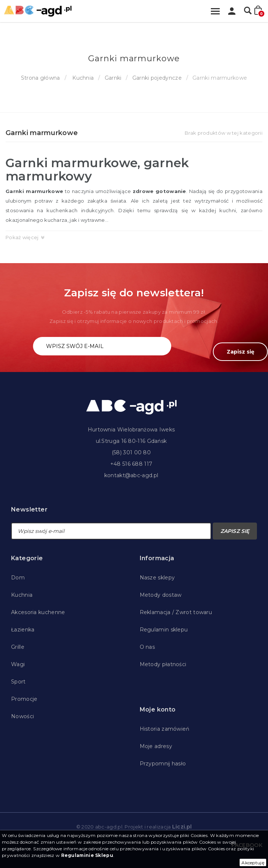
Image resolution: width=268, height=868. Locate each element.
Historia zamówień (165, 729)
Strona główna (41, 78)
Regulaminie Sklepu (87, 855)
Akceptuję (253, 863)
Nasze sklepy (157, 578)
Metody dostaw (161, 595)
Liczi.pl (182, 827)
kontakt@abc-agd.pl (131, 475)
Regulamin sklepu (164, 630)
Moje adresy (156, 746)
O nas (147, 647)
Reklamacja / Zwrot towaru (176, 612)
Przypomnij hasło (163, 764)
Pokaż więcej (22, 237)
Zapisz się (241, 352)
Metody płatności (163, 664)
